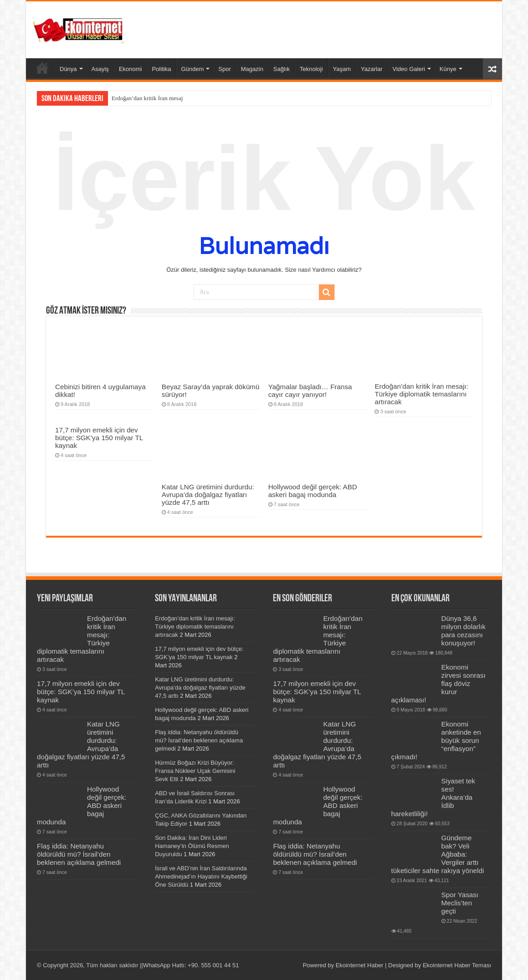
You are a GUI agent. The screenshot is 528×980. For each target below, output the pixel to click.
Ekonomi (131, 69)
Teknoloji (311, 69)
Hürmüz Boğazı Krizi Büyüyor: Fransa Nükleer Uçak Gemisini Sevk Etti (195, 771)
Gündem (192, 69)
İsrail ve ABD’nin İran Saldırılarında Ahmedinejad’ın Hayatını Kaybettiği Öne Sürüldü (201, 876)
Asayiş (100, 69)
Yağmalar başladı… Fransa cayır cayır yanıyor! (310, 391)
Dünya (68, 69)
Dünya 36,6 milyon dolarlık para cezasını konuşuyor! (464, 631)
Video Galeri (409, 69)
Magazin (252, 69)
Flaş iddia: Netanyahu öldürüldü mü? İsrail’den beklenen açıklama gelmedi (79, 854)
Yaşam (342, 69)
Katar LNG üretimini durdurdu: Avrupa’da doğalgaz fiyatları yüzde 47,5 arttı (208, 495)
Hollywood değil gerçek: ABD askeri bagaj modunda (313, 491)
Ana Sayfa (42, 68)
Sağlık (282, 69)
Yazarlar (372, 69)
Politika (161, 69)
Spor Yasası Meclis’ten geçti (460, 903)
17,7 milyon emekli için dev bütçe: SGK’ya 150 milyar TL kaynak (99, 438)
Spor (224, 69)
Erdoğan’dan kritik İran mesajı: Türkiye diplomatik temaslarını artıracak (421, 394)
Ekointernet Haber (360, 965)
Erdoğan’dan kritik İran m (143, 98)
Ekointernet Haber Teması (457, 965)
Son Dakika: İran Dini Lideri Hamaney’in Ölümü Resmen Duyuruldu (192, 846)
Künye (448, 69)
